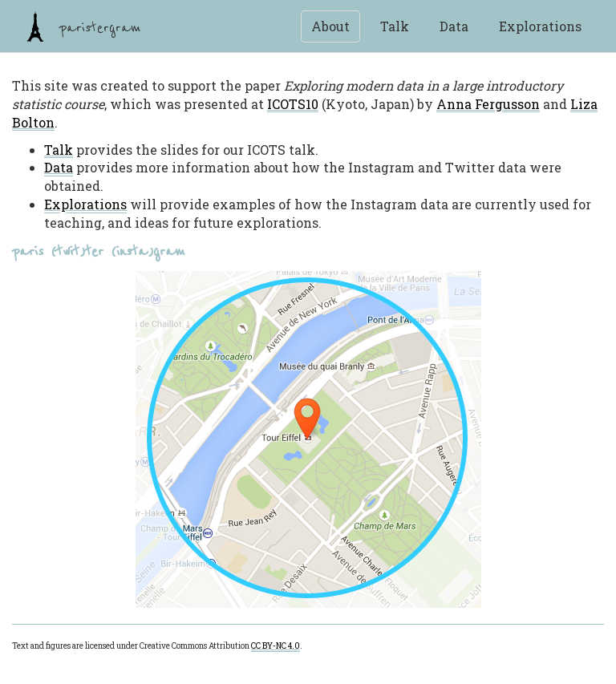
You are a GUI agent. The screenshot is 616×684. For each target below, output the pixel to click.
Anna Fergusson (488, 104)
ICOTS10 (293, 104)
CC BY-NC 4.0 (276, 646)
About (330, 26)
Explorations (540, 26)
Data (454, 26)
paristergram (80, 26)
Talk (395, 26)
